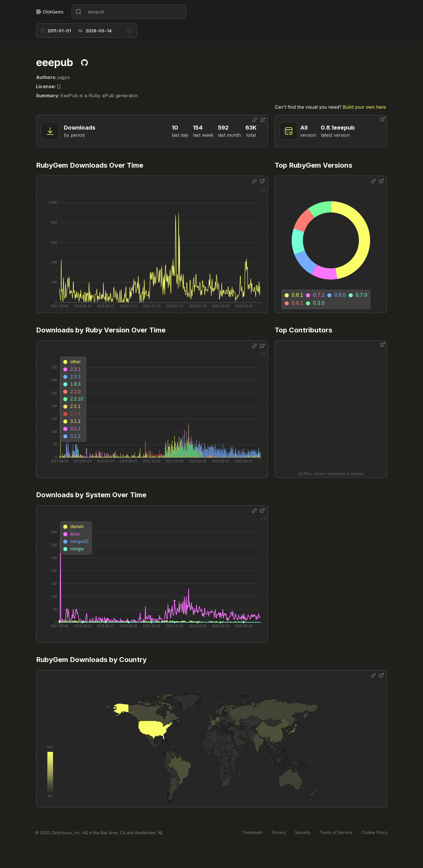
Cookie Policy (375, 832)
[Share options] (255, 120)
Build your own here (364, 107)
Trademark (252, 832)
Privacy (279, 832)
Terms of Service (336, 832)
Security (303, 832)
